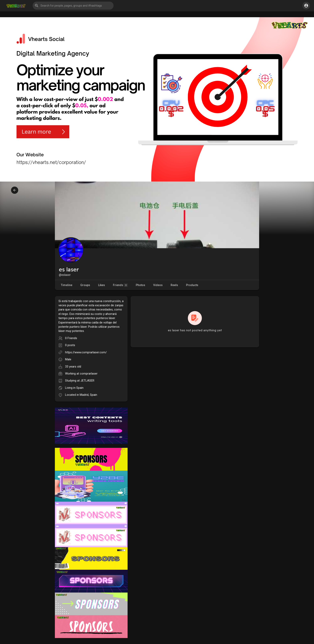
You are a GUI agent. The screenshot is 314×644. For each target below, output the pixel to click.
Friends (120, 285)
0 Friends (71, 338)
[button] (73, 6)
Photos (140, 285)
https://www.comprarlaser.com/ (86, 352)
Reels (174, 285)
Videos (158, 285)
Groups (85, 285)
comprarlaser (89, 374)
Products (192, 285)
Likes (102, 285)
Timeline (67, 285)
